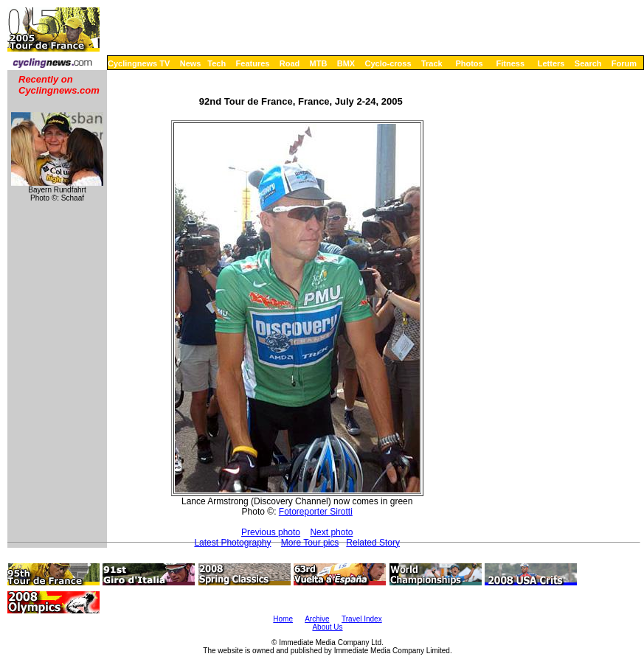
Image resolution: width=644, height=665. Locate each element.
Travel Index (362, 619)
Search (588, 63)
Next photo (331, 532)
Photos (469, 63)
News (191, 63)
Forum (624, 63)
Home (283, 619)
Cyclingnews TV (139, 63)
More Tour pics (310, 543)
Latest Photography (232, 543)
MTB (319, 63)
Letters (551, 63)
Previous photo (271, 532)
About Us (327, 627)
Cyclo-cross (388, 63)
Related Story (373, 543)
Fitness (510, 63)
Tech (217, 63)
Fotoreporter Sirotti (316, 512)
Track (432, 63)
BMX (346, 63)
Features (253, 63)
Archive (317, 619)
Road (290, 63)
